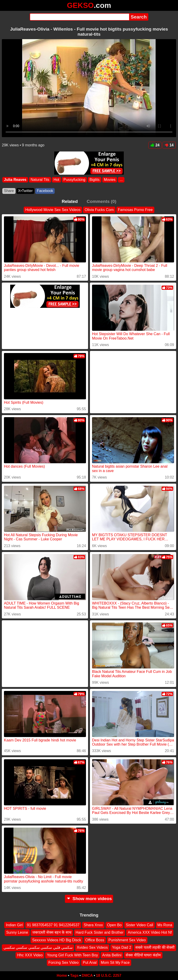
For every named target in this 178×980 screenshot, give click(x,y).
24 (155, 145)
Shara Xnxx (93, 925)
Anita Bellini (112, 955)
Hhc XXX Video (30, 955)
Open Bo (114, 925)
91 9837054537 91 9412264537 (53, 925)
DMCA (87, 975)
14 (169, 145)
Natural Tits (40, 180)
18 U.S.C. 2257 (109, 975)
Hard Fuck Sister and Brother (100, 932)
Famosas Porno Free (135, 210)
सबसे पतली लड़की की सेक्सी (155, 947)
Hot (56, 180)
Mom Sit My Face (115, 963)
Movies (110, 180)
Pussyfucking (74, 180)
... (121, 180)
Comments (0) (102, 201)
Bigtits (95, 180)
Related (70, 201)
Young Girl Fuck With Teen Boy (72, 955)
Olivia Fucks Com (99, 210)
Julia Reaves (15, 180)
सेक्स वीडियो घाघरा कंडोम (143, 955)
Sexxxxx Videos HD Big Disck (57, 940)
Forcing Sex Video (64, 963)
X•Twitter (25, 191)
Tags (74, 975)
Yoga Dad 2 (122, 947)
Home (62, 975)
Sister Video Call (140, 925)
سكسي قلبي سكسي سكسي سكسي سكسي (38, 947)
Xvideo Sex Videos (92, 947)
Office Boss (95, 940)
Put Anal (90, 963)
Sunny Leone (17, 932)
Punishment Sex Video (127, 940)
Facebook (45, 191)
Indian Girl (14, 925)
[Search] (79, 17)
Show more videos (89, 899)
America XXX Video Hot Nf (150, 932)
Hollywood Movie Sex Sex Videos (53, 210)
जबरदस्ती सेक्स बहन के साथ (52, 932)
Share (9, 191)
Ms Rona (165, 925)
